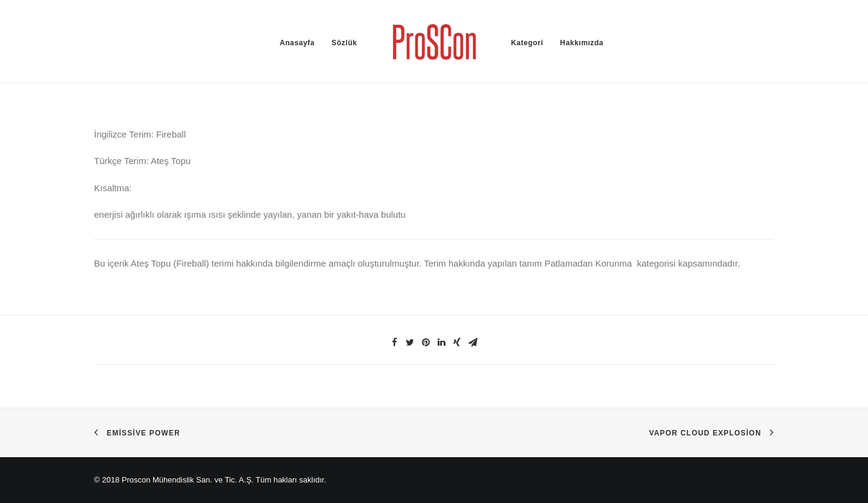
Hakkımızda (582, 43)
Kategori (527, 43)
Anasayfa (297, 43)
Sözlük (344, 43)
